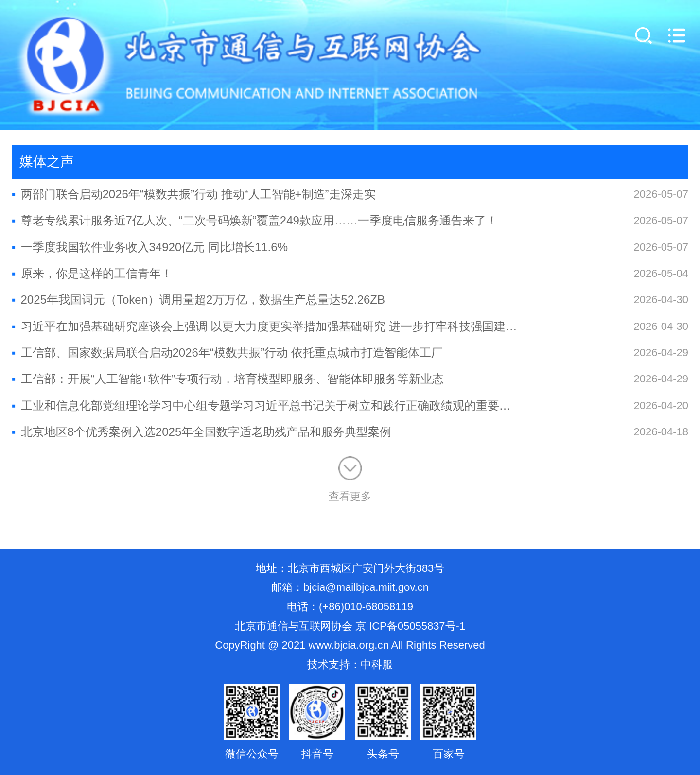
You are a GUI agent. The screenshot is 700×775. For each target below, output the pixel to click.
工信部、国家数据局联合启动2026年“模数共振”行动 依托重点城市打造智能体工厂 (227, 353)
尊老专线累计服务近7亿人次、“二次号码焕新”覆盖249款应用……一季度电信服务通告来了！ (255, 220)
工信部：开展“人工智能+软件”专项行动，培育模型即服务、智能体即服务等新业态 (228, 379)
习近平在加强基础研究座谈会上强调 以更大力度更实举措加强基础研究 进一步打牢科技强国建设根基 (265, 326)
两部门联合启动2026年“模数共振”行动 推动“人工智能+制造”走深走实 (194, 194)
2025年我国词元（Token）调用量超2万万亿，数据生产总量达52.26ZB (198, 300)
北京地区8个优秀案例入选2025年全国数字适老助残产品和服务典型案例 (201, 432)
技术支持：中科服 (350, 664)
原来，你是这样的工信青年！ (92, 273)
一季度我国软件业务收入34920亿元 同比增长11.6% (150, 247)
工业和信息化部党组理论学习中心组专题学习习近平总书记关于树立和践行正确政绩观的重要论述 (265, 405)
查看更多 (350, 479)
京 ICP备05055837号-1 (410, 626)
